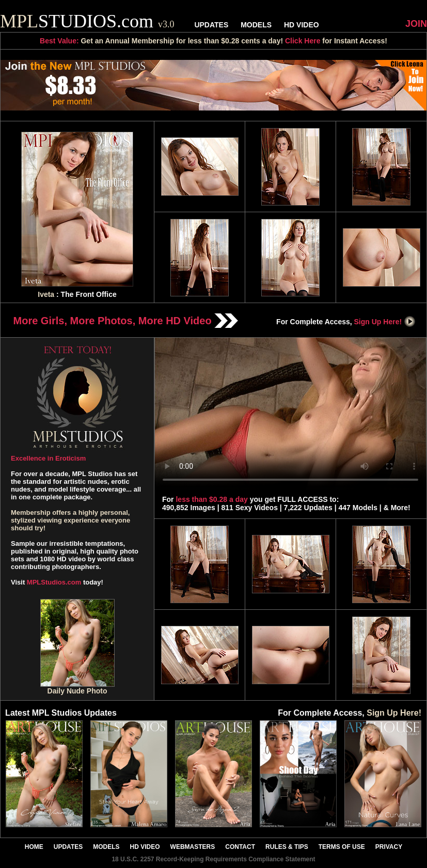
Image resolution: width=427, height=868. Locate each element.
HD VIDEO (302, 25)
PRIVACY (389, 847)
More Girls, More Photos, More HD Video (126, 321)
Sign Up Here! (385, 322)
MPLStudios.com (54, 582)
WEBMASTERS (193, 847)
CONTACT (240, 847)
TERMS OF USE (342, 847)
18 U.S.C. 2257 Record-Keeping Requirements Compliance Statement (213, 859)
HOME (34, 847)
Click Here (303, 41)
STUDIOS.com (87, 21)
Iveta (46, 294)
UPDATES (211, 25)
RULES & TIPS (287, 847)
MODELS (256, 25)
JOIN (416, 24)
